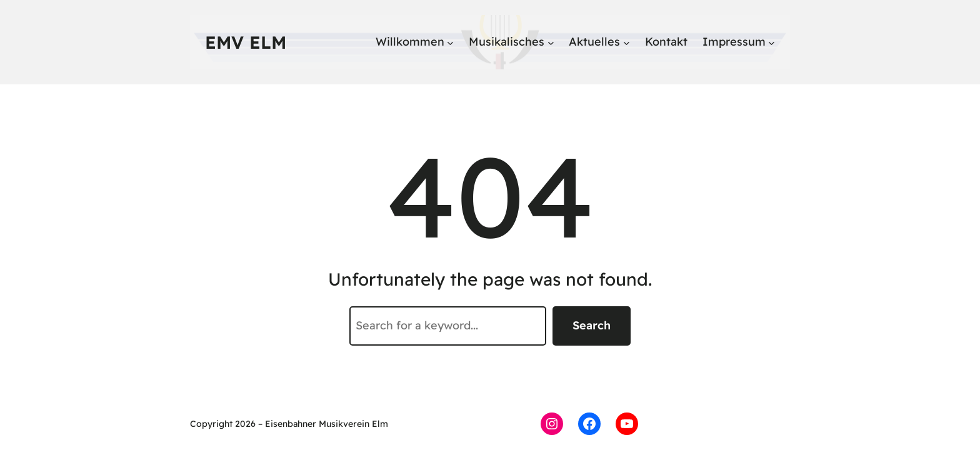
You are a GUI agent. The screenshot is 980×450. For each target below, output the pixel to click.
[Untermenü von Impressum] (772, 42)
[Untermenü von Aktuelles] (627, 42)
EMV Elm (246, 42)
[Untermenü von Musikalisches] (551, 42)
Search (592, 325)
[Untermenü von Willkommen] (450, 42)
